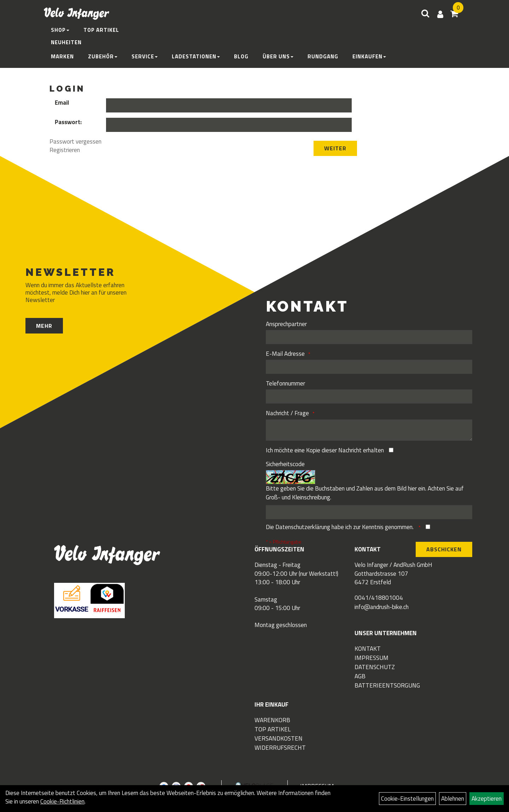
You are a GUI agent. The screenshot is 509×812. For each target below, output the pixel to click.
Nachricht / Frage (287, 413)
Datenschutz (375, 667)
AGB (360, 676)
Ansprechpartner (286, 324)
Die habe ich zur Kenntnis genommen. (340, 527)
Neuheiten (66, 42)
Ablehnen (453, 799)
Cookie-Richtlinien (62, 801)
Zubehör (103, 56)
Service (145, 56)
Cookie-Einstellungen (407, 799)
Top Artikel (101, 30)
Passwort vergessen (75, 141)
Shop (60, 30)
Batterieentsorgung (387, 685)
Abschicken (444, 549)
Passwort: (68, 122)
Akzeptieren (487, 799)
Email (62, 103)
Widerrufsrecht (280, 748)
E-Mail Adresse (285, 354)
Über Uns (278, 56)
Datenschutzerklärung (303, 527)
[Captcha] (369, 512)
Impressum (371, 658)
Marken (62, 56)
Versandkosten (279, 738)
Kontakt (368, 649)
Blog (241, 56)
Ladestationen (196, 56)
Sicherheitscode (285, 464)
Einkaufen (369, 56)
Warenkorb (272, 720)
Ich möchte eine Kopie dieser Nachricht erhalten (325, 450)
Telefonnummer (285, 383)
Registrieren (65, 150)
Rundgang (323, 56)
